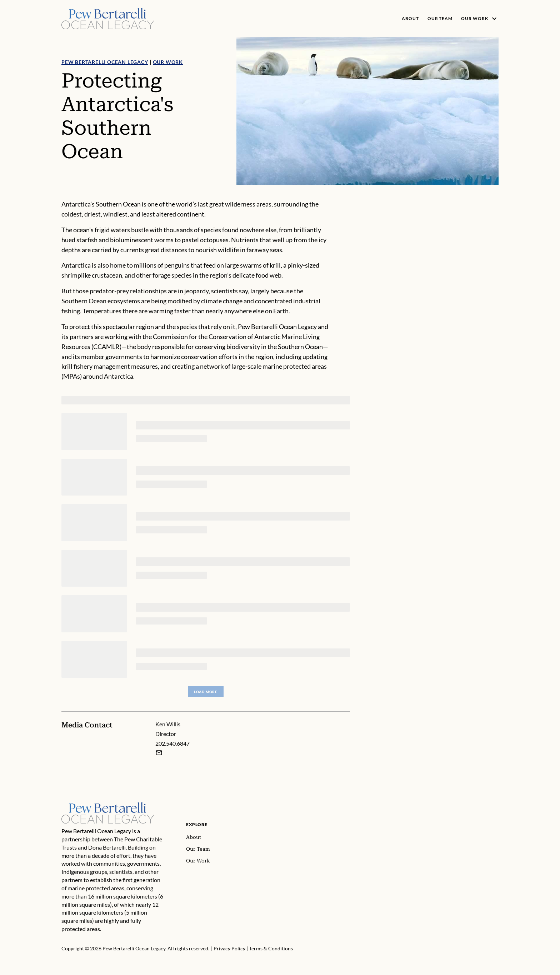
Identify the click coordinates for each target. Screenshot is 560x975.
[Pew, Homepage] (108, 19)
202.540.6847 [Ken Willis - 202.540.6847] (172, 743)
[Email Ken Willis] (159, 752)
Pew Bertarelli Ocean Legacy (105, 62)
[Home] (108, 806)
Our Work (168, 62)
